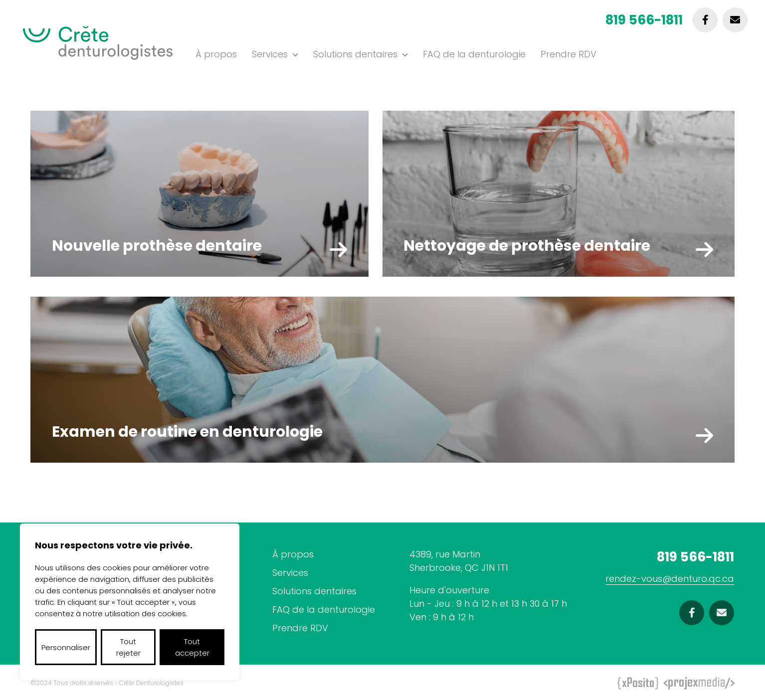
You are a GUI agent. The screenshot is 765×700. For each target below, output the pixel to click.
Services (270, 54)
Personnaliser (66, 647)
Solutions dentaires (355, 54)
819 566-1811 (644, 20)
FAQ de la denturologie (474, 54)
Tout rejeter (128, 647)
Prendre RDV (569, 54)
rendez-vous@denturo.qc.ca (670, 579)
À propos (216, 54)
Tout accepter (192, 647)
